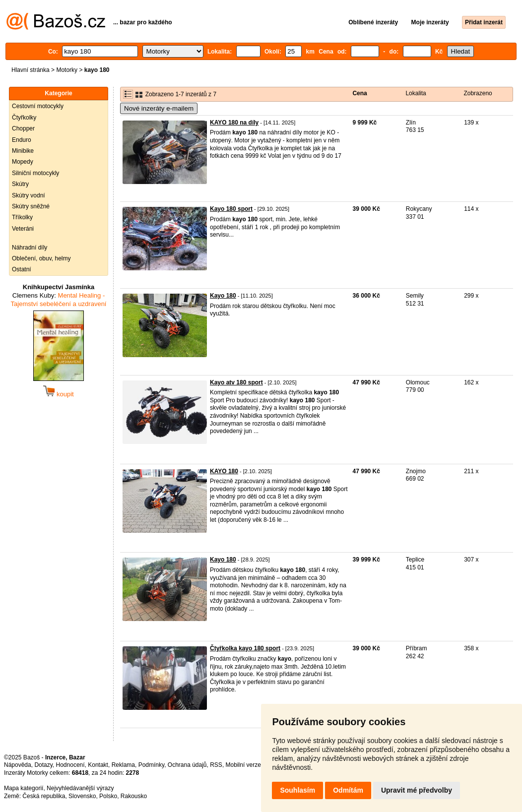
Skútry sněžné (31, 206)
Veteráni (23, 229)
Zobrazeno (478, 93)
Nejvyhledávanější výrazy (80, 788)
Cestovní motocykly (38, 106)
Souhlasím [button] (297, 790)
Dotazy (43, 765)
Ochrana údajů (187, 765)
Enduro (22, 140)
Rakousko (134, 796)
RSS (216, 765)
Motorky (67, 70)
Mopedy (23, 162)
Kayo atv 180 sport (236, 382)
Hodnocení (70, 765)
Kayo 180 (223, 296)
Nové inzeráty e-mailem (159, 108)
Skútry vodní (29, 195)
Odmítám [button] (348, 790)
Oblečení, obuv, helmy (41, 258)
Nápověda (18, 765)
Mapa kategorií (24, 788)
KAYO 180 (224, 471)
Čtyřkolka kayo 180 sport (245, 648)
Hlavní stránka (31, 70)
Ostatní (22, 269)
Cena (359, 93)
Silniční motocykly (35, 173)
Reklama (123, 765)
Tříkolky (22, 217)
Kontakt (98, 765)
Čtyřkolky (24, 118)
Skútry (20, 184)
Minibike (23, 151)
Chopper (23, 128)
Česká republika (44, 796)
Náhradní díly (30, 248)
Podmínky (151, 765)
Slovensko (82, 796)
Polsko (108, 796)
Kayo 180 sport (231, 209)
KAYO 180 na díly (234, 123)
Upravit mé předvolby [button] (417, 790)
